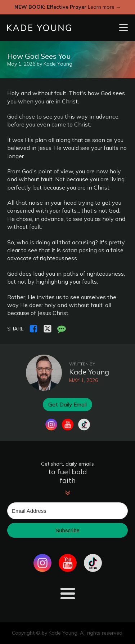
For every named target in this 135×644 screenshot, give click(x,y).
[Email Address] (67, 511)
